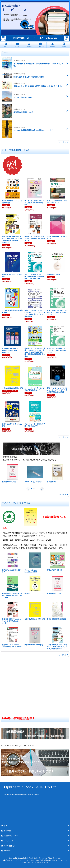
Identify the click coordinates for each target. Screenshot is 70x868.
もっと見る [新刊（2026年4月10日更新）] (63, 437)
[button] (3, 38)
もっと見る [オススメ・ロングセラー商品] (63, 655)
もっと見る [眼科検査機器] (63, 495)
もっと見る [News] (63, 142)
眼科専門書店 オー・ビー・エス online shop (35, 38)
